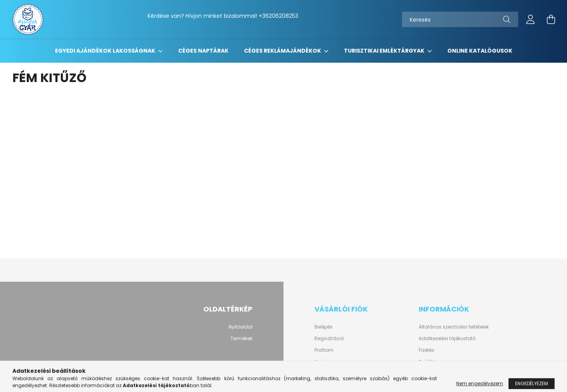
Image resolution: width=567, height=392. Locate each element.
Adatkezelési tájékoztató (447, 338)
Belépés (324, 327)
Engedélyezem (532, 386)
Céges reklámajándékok (283, 51)
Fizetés (426, 350)
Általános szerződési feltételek (454, 327)
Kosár (321, 362)
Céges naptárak (203, 51)
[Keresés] (460, 19)
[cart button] (551, 19)
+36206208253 (278, 16)
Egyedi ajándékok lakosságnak (106, 51)
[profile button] (531, 19)
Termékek (241, 338)
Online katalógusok (480, 51)
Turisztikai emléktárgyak (385, 51)
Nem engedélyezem (480, 386)
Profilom (324, 350)
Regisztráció (329, 339)
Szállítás (429, 362)
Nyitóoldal (241, 327)
